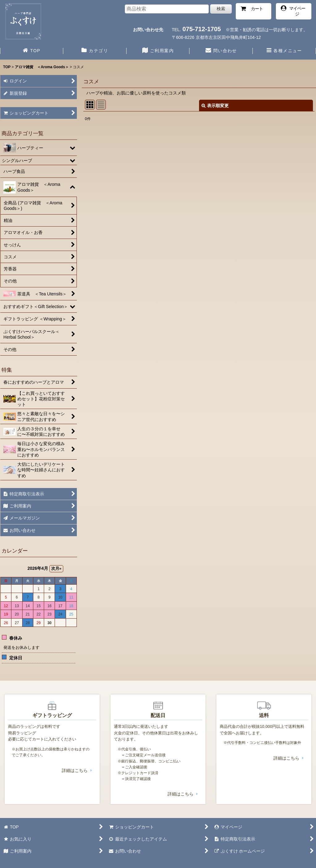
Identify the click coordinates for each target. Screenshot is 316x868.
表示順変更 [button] (215, 106)
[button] (284, 51)
